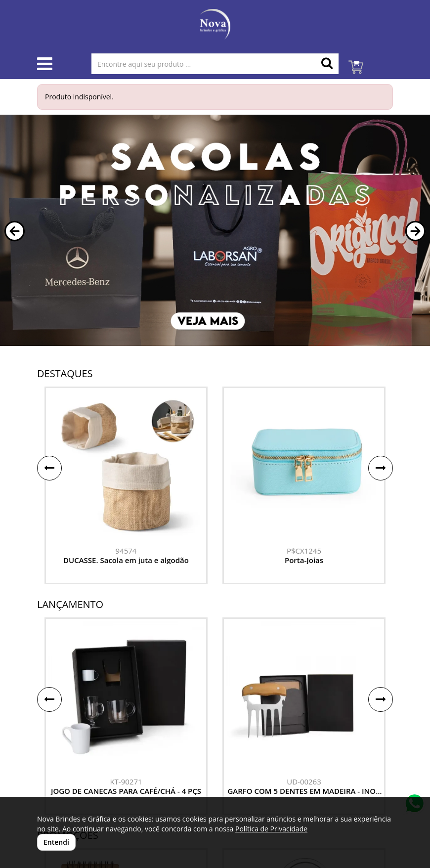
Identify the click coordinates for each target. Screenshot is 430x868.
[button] (15, 231)
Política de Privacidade (271, 829)
